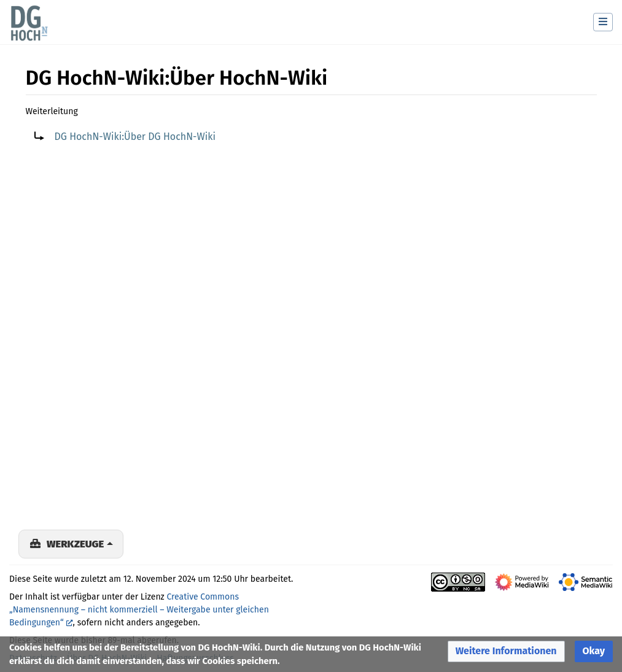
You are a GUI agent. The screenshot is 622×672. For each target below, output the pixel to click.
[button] (506, 651)
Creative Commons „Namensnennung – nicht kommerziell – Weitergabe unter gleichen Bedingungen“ (139, 610)
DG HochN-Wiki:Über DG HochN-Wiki (135, 137)
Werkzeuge (75, 544)
